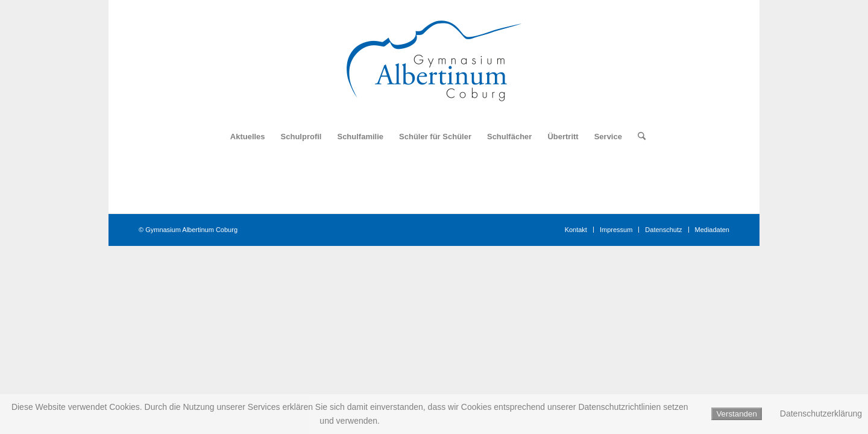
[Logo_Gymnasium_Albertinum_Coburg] (434, 61)
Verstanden (736, 414)
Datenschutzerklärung (821, 414)
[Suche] (638, 137)
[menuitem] (248, 137)
